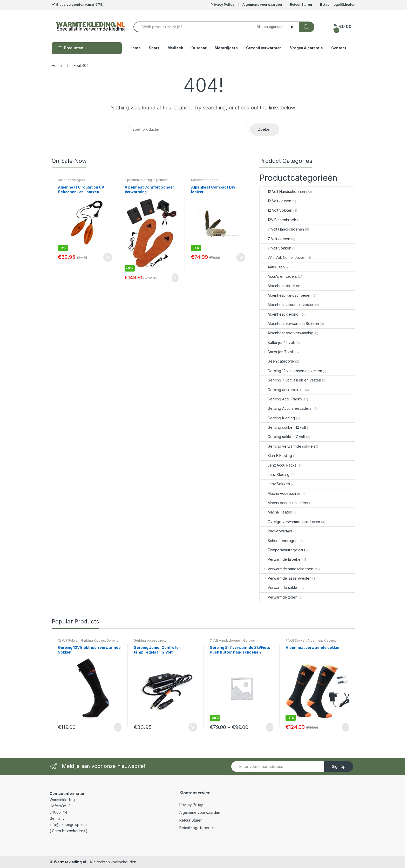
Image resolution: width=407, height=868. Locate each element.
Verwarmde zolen (279, 597)
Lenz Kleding (275, 474)
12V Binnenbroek (278, 220)
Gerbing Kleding (277, 418)
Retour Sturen (301, 4)
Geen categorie (277, 361)
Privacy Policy (222, 4)
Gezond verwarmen (264, 48)
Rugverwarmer (276, 531)
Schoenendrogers (72, 180)
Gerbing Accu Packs (281, 399)
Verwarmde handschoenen (287, 569)
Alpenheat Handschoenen (286, 295)
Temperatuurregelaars (283, 550)
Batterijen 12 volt (277, 342)
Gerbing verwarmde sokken (287, 446)
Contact (339, 48)
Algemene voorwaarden (262, 4)
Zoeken (265, 129)
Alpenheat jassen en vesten (287, 305)
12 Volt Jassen (276, 201)
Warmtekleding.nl (70, 862)
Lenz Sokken (275, 484)
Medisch (175, 48)
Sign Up (339, 766)
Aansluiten (272, 267)
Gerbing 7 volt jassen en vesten (290, 380)
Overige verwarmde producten (290, 522)
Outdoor (199, 48)
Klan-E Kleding (276, 456)
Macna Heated (276, 512)
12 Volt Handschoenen (282, 192)
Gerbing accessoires (281, 390)
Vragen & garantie (306, 48)
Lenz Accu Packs (278, 465)
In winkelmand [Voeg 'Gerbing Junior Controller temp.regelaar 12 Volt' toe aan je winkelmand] (193, 727)
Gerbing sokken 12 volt (283, 427)
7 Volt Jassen (275, 239)
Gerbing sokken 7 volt (282, 437)
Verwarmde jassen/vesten (286, 578)
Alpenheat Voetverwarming (147, 182)
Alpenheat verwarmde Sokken (289, 324)
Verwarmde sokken (280, 588)
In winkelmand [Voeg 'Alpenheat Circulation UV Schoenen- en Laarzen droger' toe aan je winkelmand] (107, 257)
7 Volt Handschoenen (282, 229)
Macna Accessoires (280, 493)
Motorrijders (226, 48)
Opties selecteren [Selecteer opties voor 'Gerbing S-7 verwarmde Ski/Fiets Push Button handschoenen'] (269, 727)
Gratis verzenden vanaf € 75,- (78, 4)
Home (135, 48)
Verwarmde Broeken (281, 559)
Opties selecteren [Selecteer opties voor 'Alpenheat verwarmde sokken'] (344, 727)
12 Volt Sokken (276, 210)
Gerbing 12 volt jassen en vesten (291, 371)
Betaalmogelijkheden (338, 4)
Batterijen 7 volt (277, 352)
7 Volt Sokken (276, 248)
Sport (154, 48)
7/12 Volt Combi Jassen (283, 257)
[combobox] (192, 27)
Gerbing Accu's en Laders (286, 408)
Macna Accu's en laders (284, 503)
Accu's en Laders (278, 276)
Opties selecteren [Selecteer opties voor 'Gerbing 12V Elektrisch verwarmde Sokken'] (117, 727)
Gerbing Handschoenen (232, 642)
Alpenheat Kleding (138, 180)
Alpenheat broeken (280, 286)
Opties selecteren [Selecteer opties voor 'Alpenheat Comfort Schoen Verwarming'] (174, 278)
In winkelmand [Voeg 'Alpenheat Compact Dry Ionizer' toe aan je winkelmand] (241, 257)
